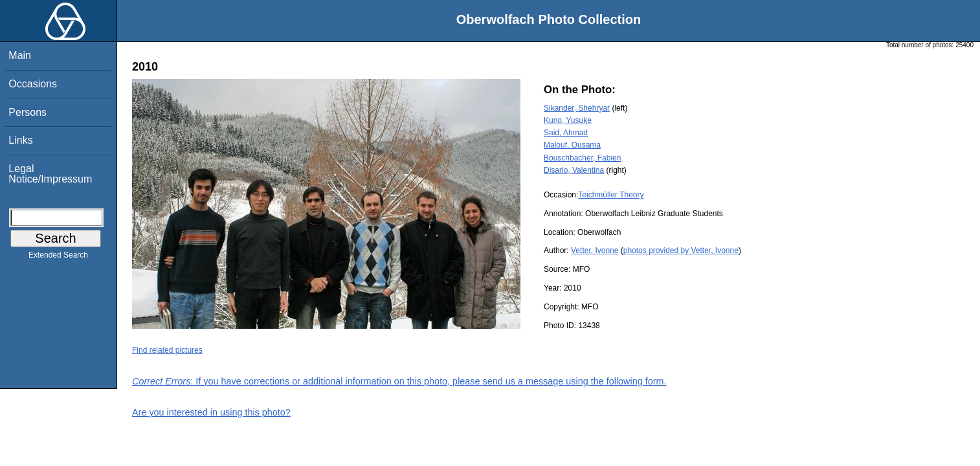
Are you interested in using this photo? (211, 412)
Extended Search (58, 258)
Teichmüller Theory (611, 195)
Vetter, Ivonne (595, 250)
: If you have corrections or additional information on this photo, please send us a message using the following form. (399, 381)
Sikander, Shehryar (577, 108)
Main (20, 55)
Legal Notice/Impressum (50, 174)
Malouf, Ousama (572, 145)
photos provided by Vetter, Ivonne (681, 250)
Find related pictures (167, 350)
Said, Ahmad (566, 133)
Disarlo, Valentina (574, 170)
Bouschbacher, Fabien (582, 158)
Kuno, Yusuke (568, 120)
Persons (28, 112)
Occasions (33, 84)
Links (20, 140)
